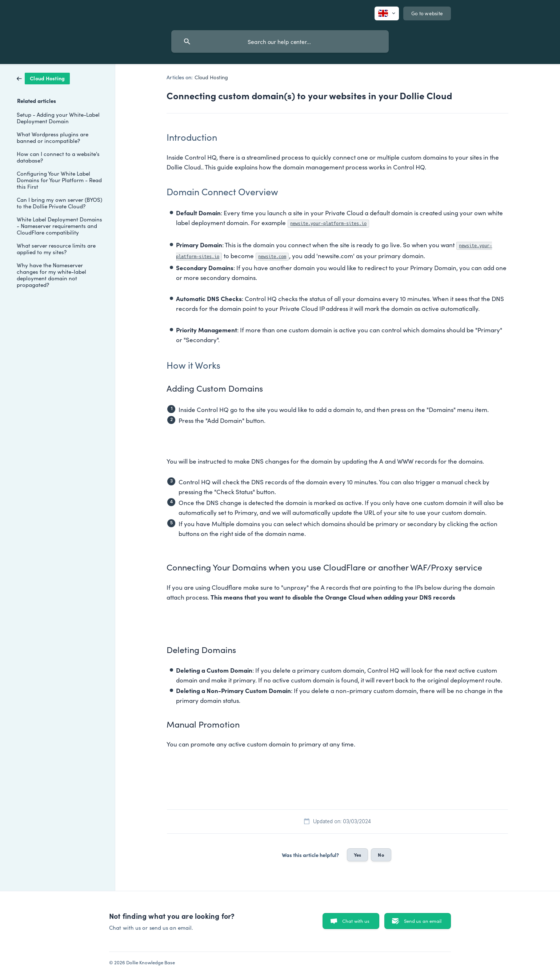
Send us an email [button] (423, 921)
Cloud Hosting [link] (211, 77)
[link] (43, 78)
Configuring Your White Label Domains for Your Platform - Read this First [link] (59, 180)
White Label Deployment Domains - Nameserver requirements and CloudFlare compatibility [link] (59, 226)
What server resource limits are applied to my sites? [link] (56, 249)
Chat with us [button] (356, 921)
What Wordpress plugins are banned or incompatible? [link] (53, 137)
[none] (387, 13)
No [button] (381, 855)
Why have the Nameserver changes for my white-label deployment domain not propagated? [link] (51, 275)
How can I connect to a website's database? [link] (58, 157)
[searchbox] (280, 41)
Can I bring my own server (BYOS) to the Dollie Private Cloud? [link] (59, 203)
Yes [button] (357, 855)
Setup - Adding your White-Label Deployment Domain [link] (58, 118)
